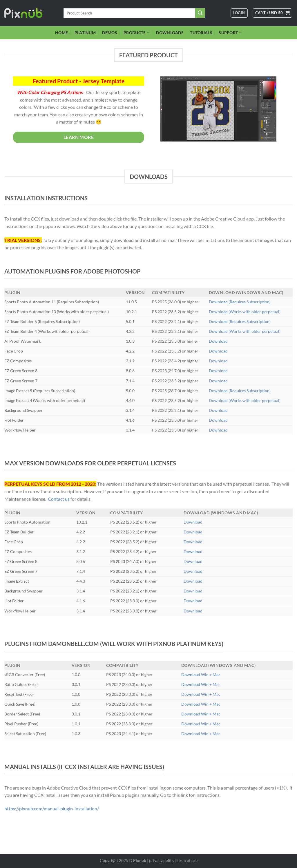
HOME (61, 33)
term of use (187, 860)
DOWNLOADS (170, 33)
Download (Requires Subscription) (240, 302)
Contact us (59, 499)
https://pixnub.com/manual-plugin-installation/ (52, 809)
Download (218, 341)
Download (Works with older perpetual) (245, 312)
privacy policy (162, 860)
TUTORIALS (201, 33)
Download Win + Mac (201, 675)
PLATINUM (85, 33)
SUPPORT (230, 33)
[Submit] (200, 13)
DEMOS (109, 33)
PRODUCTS (137, 33)
